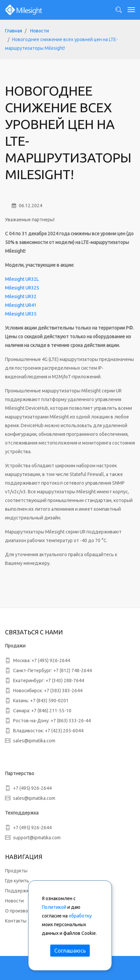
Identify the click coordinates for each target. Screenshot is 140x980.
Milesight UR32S (22, 288)
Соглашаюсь (70, 951)
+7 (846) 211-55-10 (51, 711)
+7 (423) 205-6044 (64, 731)
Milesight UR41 (21, 305)
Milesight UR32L (22, 279)
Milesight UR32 (21, 296)
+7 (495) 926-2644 (51, 660)
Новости (40, 31)
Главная (14, 31)
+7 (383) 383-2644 (63, 691)
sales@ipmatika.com (34, 741)
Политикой (54, 907)
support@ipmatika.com (37, 838)
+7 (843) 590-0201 (49, 701)
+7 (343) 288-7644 (65, 681)
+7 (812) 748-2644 (73, 670)
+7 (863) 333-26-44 (71, 721)
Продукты (16, 871)
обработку (80, 916)
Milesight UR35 (21, 314)
